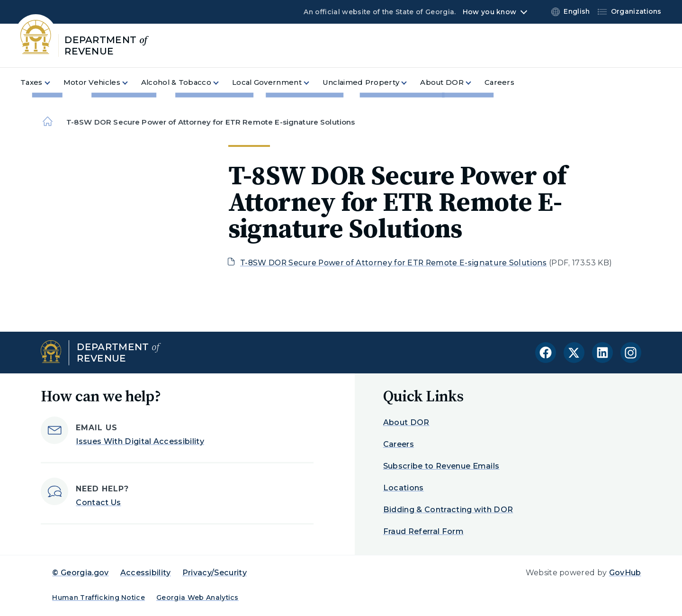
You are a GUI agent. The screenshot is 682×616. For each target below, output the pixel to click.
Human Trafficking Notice (99, 598)
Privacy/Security (215, 573)
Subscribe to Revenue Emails (441, 466)
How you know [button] (489, 12)
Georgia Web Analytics (197, 598)
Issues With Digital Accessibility (140, 441)
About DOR (406, 422)
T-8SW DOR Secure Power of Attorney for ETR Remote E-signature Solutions (394, 263)
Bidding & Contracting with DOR (448, 510)
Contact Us (98, 503)
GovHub (625, 573)
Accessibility (146, 573)
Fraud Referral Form (423, 531)
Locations (404, 488)
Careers (399, 444)
